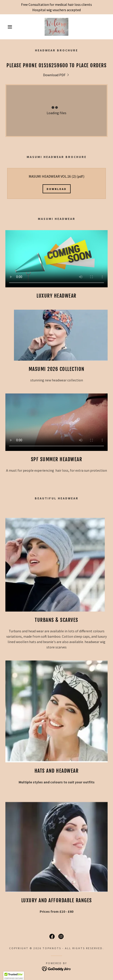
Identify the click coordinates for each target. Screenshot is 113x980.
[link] (57, 27)
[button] (8, 27)
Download (57, 189)
